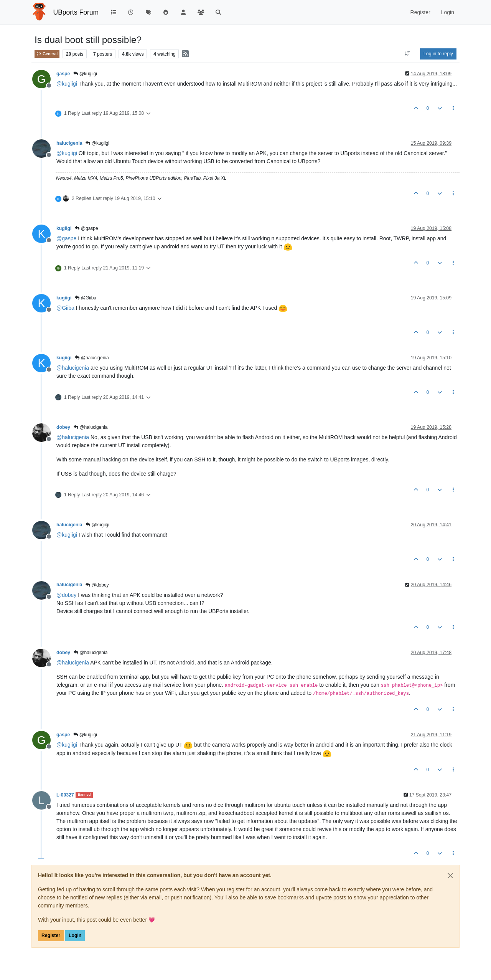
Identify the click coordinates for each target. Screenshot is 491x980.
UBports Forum (76, 12)
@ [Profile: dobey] (66, 595)
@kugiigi (85, 74)
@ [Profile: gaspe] (66, 238)
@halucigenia (92, 358)
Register (51, 935)
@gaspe (86, 228)
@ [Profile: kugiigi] (67, 84)
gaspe (63, 74)
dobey (63, 427)
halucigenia (69, 143)
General (47, 54)
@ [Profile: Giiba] (65, 308)
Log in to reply (438, 54)
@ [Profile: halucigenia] (73, 368)
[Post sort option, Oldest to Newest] (408, 54)
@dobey (97, 585)
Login (75, 935)
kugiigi (64, 228)
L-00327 (65, 795)
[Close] (450, 876)
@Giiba (86, 298)
